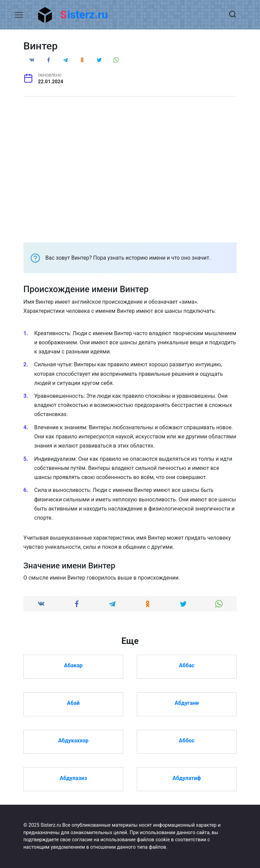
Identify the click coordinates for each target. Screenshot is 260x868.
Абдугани (187, 703)
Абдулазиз (73, 778)
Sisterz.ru (84, 15)
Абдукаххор (73, 741)
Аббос (187, 741)
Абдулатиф (187, 778)
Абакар (73, 665)
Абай (73, 703)
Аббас (187, 665)
